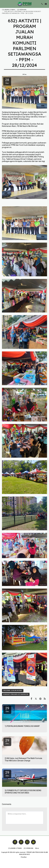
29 (7, 709)
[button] (3, 4)
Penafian (24, 857)
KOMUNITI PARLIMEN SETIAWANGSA (16, 694)
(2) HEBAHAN (22, 10)
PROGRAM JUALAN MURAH (13, 691)
